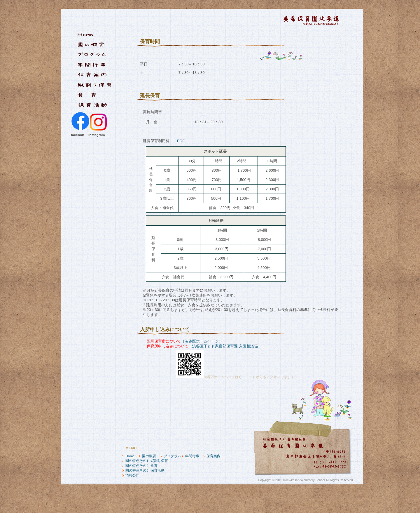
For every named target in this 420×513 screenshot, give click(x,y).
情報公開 (132, 475)
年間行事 (192, 456)
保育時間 (150, 42)
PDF (181, 141)
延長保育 (150, 96)
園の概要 (149, 456)
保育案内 (213, 456)
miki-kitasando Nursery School (304, 480)
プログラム (172, 456)
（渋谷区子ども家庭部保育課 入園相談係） (225, 346)
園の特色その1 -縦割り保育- (147, 461)
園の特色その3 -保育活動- (146, 470)
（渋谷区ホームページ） (202, 341)
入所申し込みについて (165, 329)
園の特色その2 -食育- (142, 466)
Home (130, 456)
